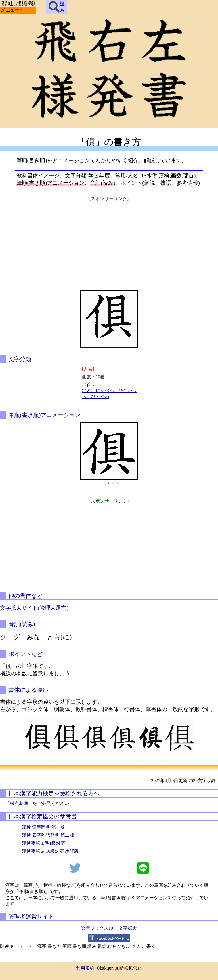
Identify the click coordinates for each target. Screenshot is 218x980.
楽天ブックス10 (97, 928)
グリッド (111, 484)
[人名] (88, 369)
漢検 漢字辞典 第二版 (43, 827)
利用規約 (85, 968)
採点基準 (19, 803)
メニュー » (12, 10)
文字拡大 (128, 928)
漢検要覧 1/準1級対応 (43, 843)
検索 (56, 7)
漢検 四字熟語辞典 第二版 (48, 835)
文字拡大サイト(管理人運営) (34, 608)
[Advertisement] (109, 242)
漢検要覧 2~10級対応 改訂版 (50, 851)
